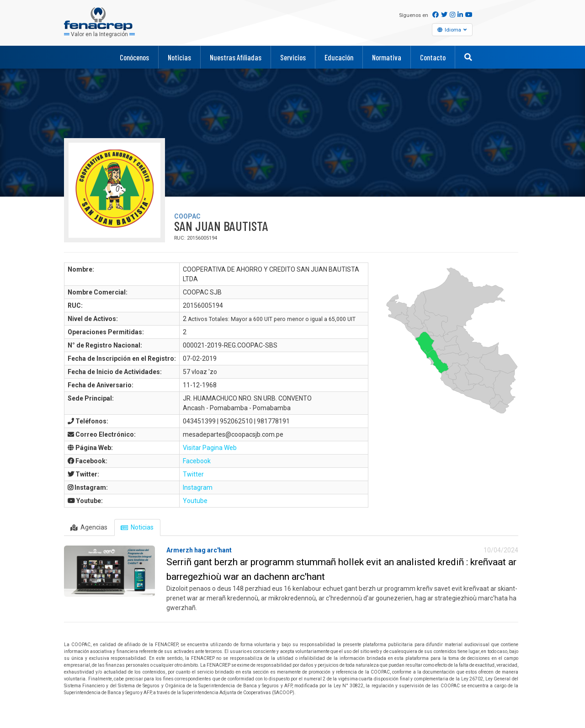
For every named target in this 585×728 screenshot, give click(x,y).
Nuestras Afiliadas (236, 57)
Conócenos (134, 57)
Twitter (193, 474)
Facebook (197, 461)
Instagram (198, 487)
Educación (339, 57)
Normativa (387, 57)
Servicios (293, 57)
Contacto (433, 57)
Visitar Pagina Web (210, 448)
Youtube (195, 501)
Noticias (179, 57)
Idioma (454, 29)
